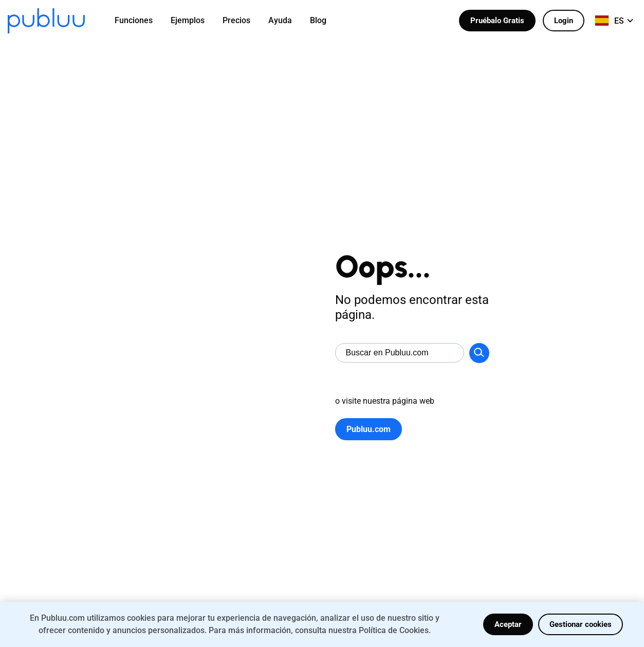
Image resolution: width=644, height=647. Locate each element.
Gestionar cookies (581, 624)
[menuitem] (140, 21)
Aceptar (508, 624)
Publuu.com (369, 429)
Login (564, 21)
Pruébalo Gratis (497, 21)
